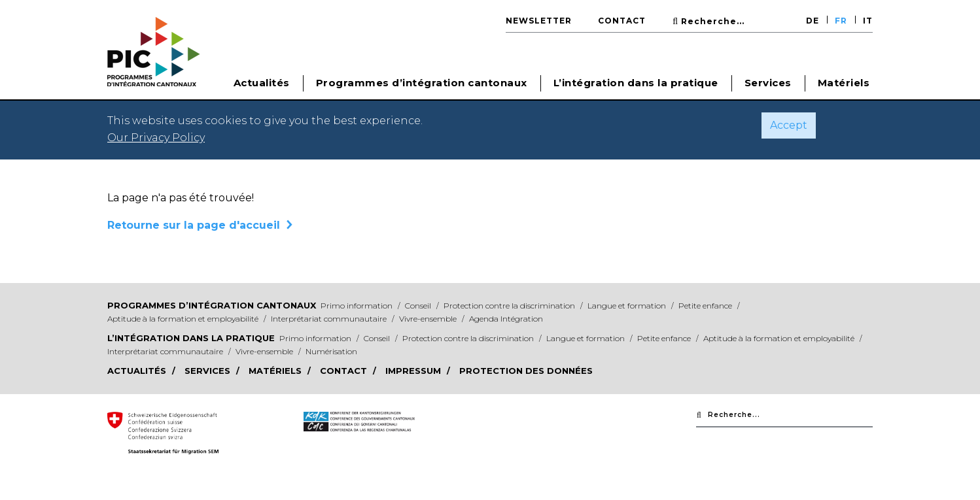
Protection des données (526, 371)
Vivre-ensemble (429, 319)
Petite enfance (706, 306)
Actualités (138, 371)
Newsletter (539, 21)
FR (841, 21)
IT (868, 21)
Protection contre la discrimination (510, 306)
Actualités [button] (262, 83)
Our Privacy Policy (156, 138)
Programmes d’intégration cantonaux (212, 305)
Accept (789, 125)
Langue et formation (628, 306)
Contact (622, 21)
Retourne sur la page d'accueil (194, 225)
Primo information (358, 306)
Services (768, 83)
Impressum (414, 371)
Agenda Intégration (506, 319)
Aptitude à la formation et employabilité (184, 319)
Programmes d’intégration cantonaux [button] (422, 83)
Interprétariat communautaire (330, 319)
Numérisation (331, 351)
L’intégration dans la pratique (191, 338)
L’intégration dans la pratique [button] (636, 83)
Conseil (419, 306)
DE (813, 21)
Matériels (844, 83)
